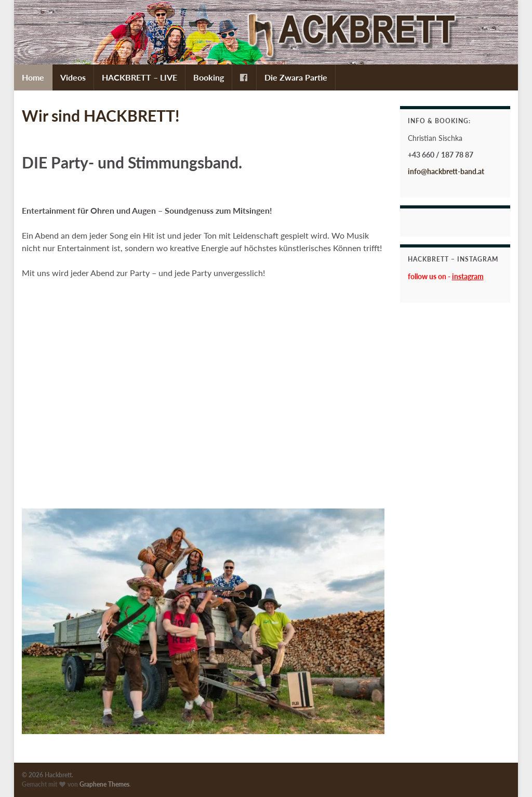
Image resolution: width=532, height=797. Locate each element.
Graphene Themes (104, 784)
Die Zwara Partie (296, 77)
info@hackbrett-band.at (446, 171)
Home (33, 77)
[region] (203, 621)
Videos (73, 77)
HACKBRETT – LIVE (139, 77)
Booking (209, 77)
